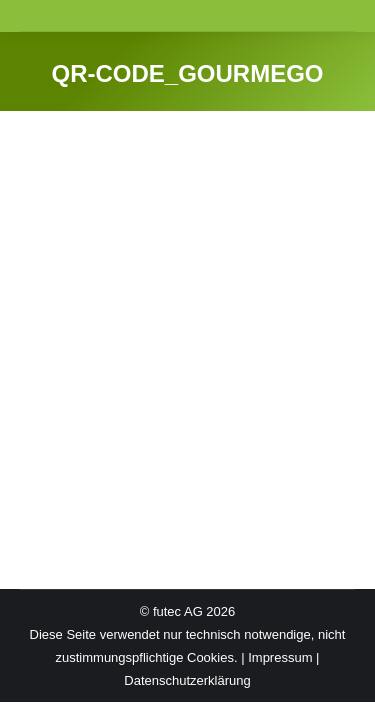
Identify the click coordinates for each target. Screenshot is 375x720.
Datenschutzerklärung (187, 680)
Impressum (280, 657)
